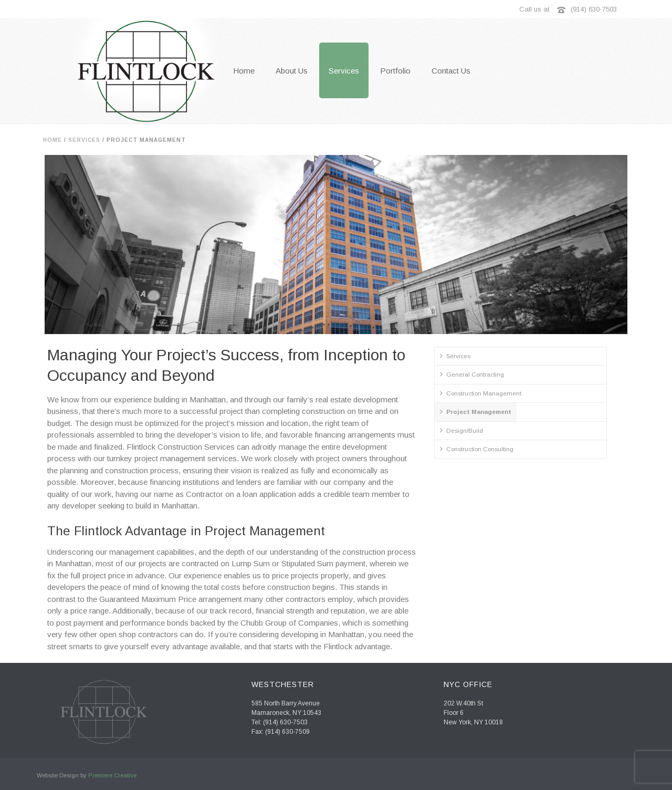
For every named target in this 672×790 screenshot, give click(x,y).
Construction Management (481, 393)
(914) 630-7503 (594, 9)
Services (344, 71)
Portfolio (395, 71)
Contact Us (451, 71)
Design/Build (461, 430)
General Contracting (472, 374)
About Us (292, 71)
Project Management (476, 411)
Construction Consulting (477, 449)
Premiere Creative (112, 775)
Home (52, 140)
